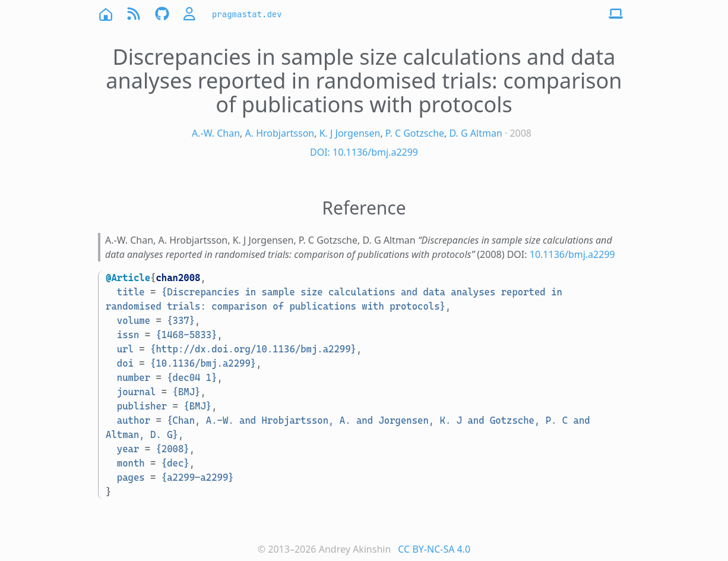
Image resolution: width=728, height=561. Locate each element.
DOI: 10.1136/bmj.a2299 (364, 152)
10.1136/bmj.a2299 (572, 254)
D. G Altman (476, 133)
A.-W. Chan (216, 133)
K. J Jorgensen (350, 133)
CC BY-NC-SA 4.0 (434, 549)
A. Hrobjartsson (280, 133)
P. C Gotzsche (415, 133)
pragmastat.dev (247, 14)
